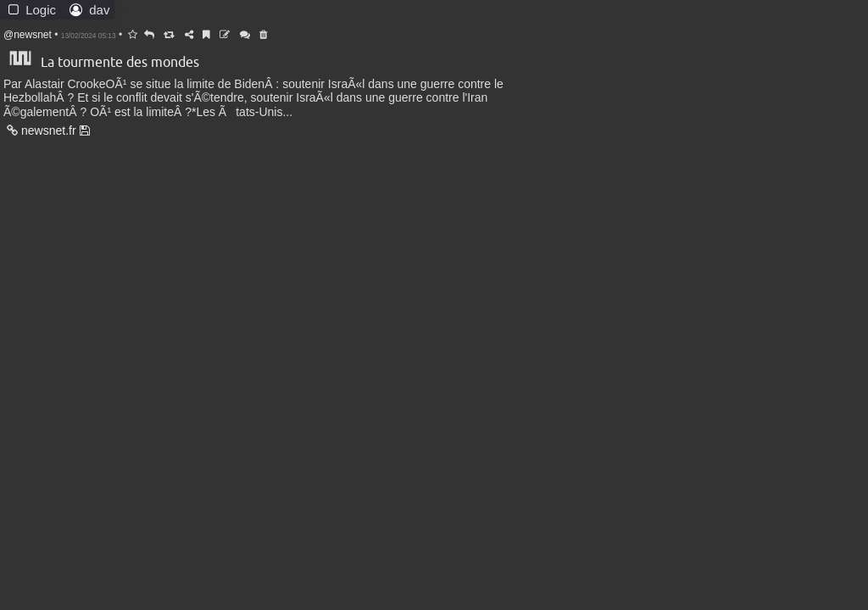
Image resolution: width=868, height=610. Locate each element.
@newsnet (28, 35)
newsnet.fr (41, 130)
